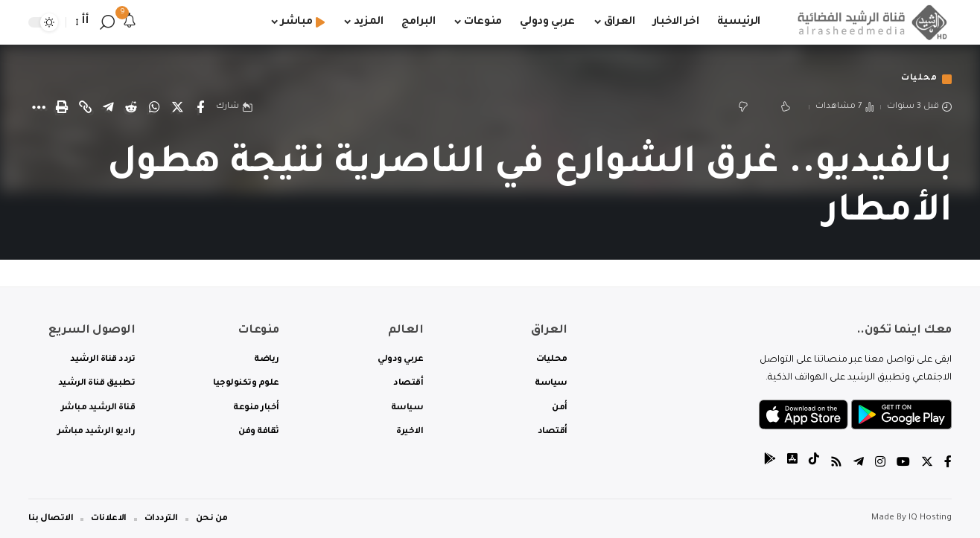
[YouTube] (903, 464)
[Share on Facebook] (200, 107)
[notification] (130, 22)
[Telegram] (859, 464)
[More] (39, 107)
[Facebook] (948, 464)
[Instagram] (880, 464)
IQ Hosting (930, 518)
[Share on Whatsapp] (154, 107)
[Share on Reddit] (131, 107)
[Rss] (836, 464)
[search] (107, 22)
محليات (919, 79)
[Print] (62, 107)
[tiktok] (814, 464)
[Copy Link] (85, 107)
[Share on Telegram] (108, 107)
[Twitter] (927, 464)
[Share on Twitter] (177, 107)
